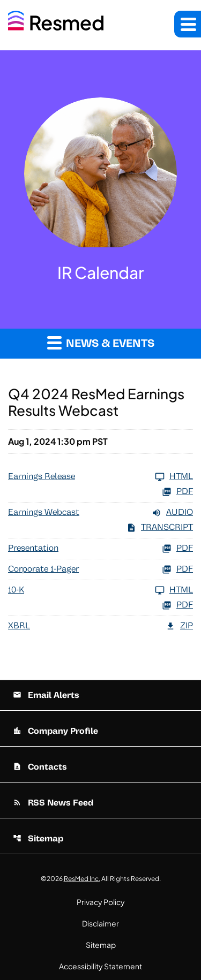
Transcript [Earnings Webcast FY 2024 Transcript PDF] (160, 528)
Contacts (40, 767)
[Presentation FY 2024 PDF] (100, 549)
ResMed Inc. (82, 879)
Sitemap (38, 839)
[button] (188, 24)
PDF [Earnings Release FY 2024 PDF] (177, 492)
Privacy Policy (101, 902)
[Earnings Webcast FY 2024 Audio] (100, 513)
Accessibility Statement (100, 966)
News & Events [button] (101, 343)
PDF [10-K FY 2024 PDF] (177, 605)
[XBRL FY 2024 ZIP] (100, 626)
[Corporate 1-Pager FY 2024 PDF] (100, 569)
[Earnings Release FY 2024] (100, 477)
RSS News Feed (53, 803)
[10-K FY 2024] (100, 590)
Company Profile (55, 731)
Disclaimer (100, 923)
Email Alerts (46, 695)
